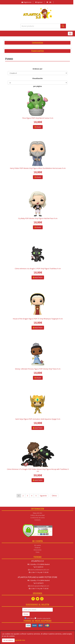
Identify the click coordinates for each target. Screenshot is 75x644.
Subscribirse (30, 618)
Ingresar (39, 2)
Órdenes (37, 548)
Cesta (37, 552)
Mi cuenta (37, 545)
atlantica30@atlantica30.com (40, 570)
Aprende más (20, 640)
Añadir (38, 127)
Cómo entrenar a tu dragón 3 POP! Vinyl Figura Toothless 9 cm (38, 269)
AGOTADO (38, 277)
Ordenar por (37, 69)
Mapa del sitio (37, 513)
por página (37, 86)
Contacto (37, 520)
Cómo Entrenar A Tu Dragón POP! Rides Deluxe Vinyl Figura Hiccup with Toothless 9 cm (38, 470)
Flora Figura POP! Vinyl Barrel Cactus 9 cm (38, 118)
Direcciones (37, 550)
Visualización (37, 78)
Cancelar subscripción (43, 618)
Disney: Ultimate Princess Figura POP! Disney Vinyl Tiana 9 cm (38, 369)
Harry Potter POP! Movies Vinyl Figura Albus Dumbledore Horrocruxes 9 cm (38, 168)
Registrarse (26, 2)
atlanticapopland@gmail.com (40, 586)
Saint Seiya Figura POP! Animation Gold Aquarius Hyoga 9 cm (38, 419)
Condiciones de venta (37, 518)
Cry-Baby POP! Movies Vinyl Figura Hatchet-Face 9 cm (38, 218)
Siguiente (43, 496)
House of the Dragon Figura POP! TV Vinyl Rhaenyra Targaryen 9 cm (38, 319)
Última (54, 496)
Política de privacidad (37, 515)
